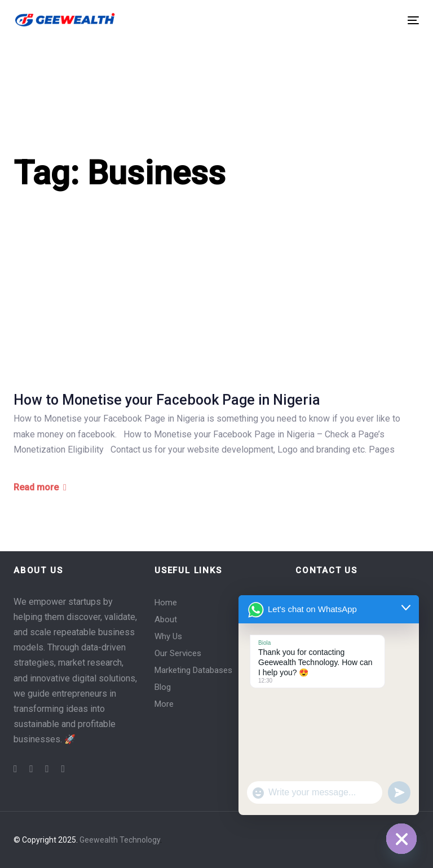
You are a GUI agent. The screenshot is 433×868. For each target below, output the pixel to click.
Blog (163, 687)
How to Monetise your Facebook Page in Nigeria (167, 400)
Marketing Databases (193, 670)
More (164, 704)
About (166, 619)
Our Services (178, 653)
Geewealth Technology (120, 840)
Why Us (168, 636)
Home (166, 603)
